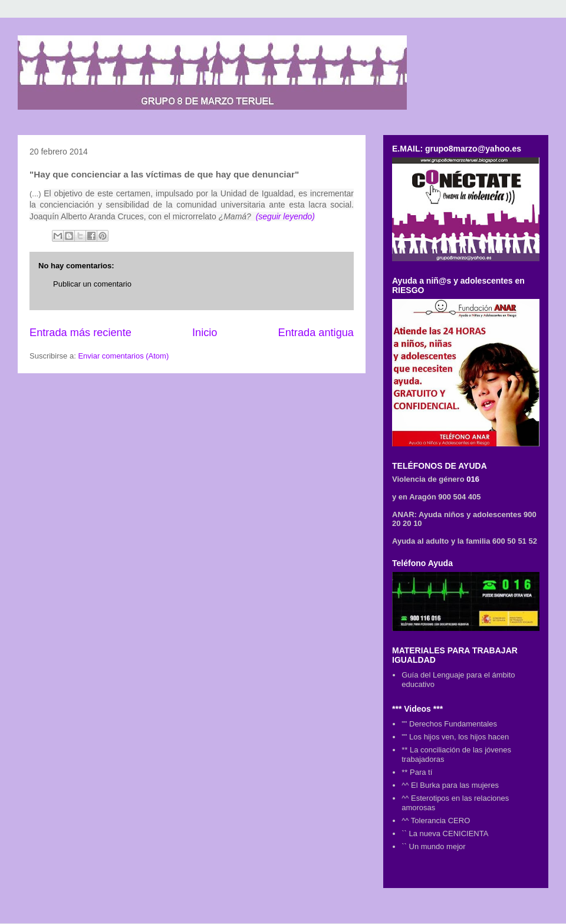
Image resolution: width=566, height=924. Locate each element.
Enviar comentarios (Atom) (123, 356)
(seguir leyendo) (285, 216)
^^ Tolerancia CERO (436, 821)
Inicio (205, 333)
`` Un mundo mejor (433, 846)
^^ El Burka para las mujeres (450, 785)
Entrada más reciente (80, 333)
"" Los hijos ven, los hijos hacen (455, 737)
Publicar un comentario (92, 284)
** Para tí (417, 772)
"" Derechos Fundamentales (449, 724)
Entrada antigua (316, 333)
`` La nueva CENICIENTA (445, 833)
